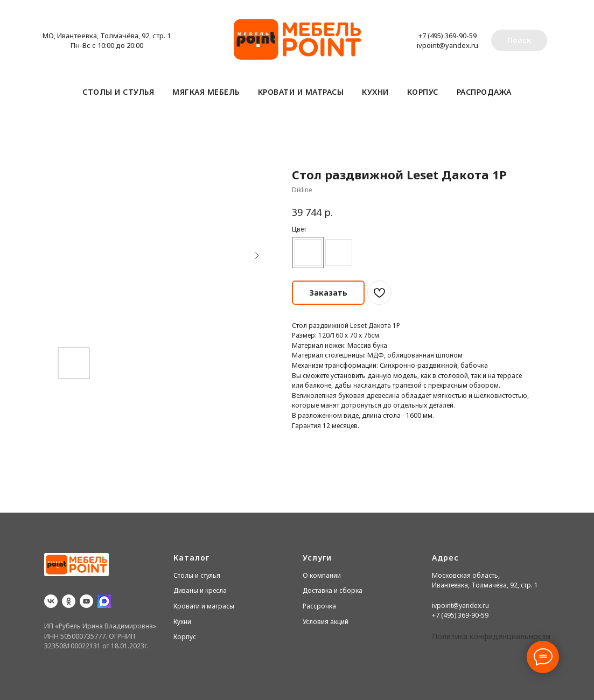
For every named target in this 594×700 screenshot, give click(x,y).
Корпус (423, 92)
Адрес (445, 558)
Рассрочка (319, 606)
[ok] (69, 601)
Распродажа (484, 92)
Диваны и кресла (200, 590)
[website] (104, 601)
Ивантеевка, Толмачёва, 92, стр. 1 (485, 585)
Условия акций (326, 622)
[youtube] (86, 601)
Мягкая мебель (206, 92)
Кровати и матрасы (301, 92)
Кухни (375, 92)
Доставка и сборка (333, 590)
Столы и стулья (118, 92)
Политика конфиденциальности (491, 636)
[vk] (51, 601)
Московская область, (466, 575)
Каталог (191, 558)
